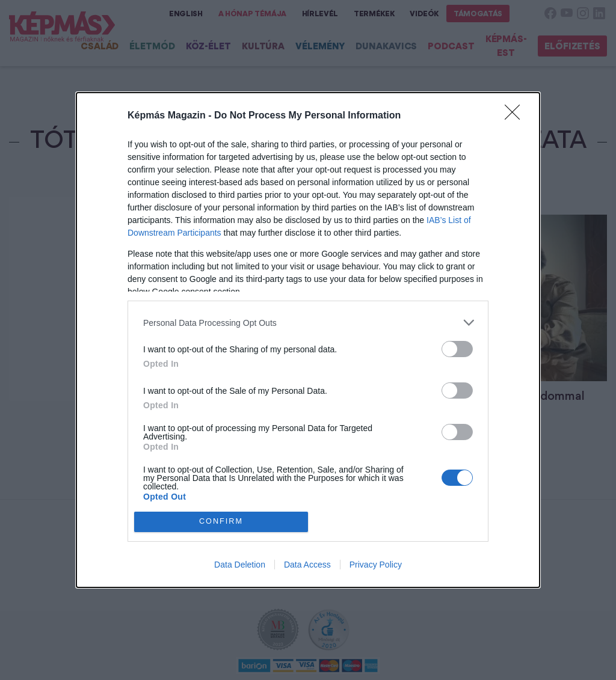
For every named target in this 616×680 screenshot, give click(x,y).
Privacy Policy (376, 565)
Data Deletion (240, 565)
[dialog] (308, 340)
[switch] (457, 349)
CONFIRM (221, 521)
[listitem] (308, 323)
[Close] (516, 116)
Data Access (307, 565)
